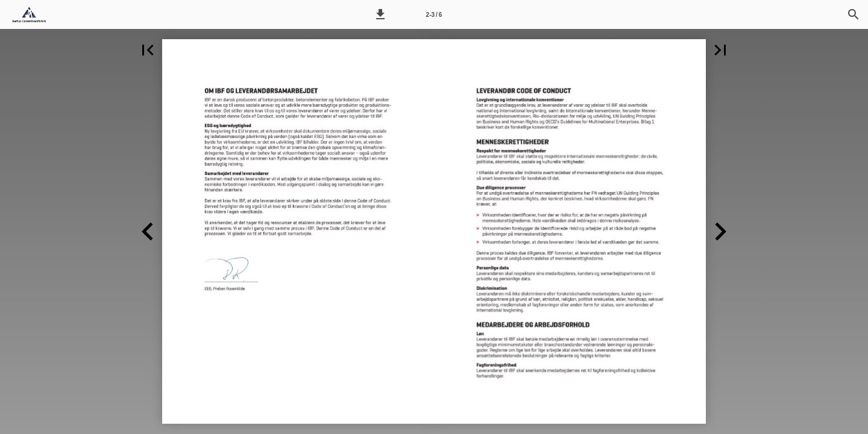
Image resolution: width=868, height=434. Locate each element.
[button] (380, 14)
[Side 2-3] (434, 14)
